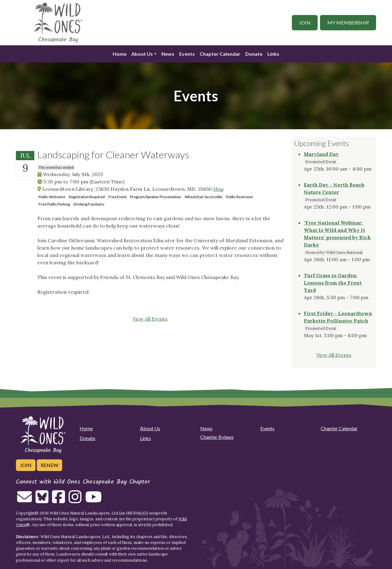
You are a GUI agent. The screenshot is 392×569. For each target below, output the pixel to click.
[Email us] (24, 500)
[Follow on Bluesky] (42, 500)
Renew (49, 465)
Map (218, 189)
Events (187, 54)
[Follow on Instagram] (75, 500)
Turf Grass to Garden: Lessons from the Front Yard (333, 283)
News (168, 54)
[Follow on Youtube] (93, 500)
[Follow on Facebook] (58, 500)
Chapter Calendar (220, 54)
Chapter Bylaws (217, 437)
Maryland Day (321, 154)
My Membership (348, 23)
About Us (142, 54)
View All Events (150, 319)
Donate (254, 54)
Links (273, 54)
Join (305, 23)
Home (120, 54)
